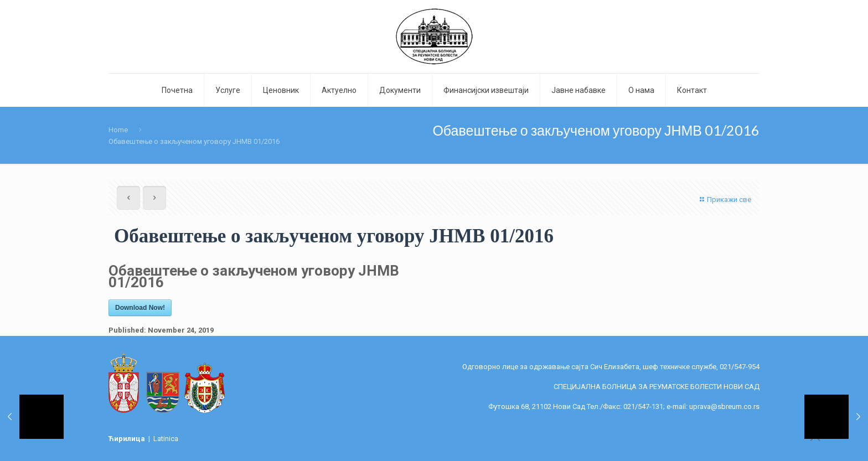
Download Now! (140, 308)
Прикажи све (724, 200)
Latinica (166, 439)
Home (118, 130)
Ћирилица (128, 439)
